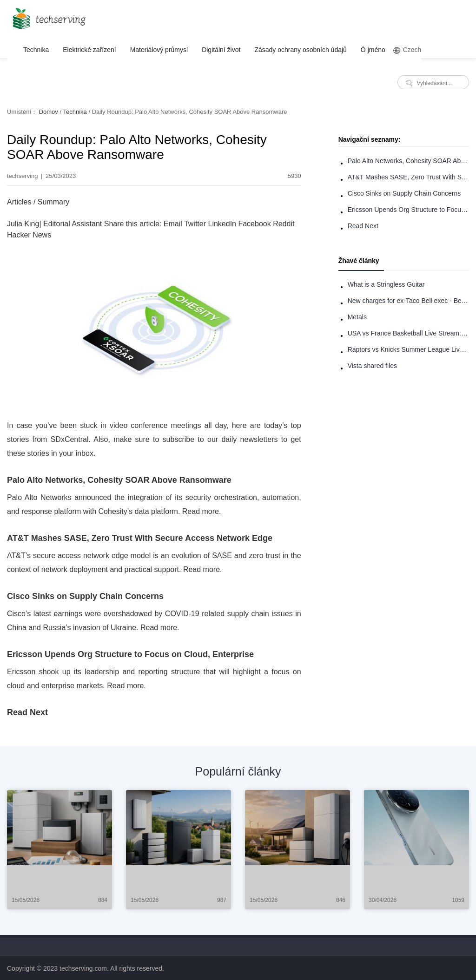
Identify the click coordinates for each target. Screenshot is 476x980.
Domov (49, 112)
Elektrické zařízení (89, 50)
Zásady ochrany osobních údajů (300, 50)
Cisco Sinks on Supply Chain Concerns (404, 193)
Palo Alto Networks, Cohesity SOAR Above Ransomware (408, 161)
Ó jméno (373, 50)
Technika (36, 50)
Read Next (363, 226)
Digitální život (221, 50)
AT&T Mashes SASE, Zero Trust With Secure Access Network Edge (408, 177)
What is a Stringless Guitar (386, 284)
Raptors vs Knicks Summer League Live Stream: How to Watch (408, 349)
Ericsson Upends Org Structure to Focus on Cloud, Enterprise (408, 210)
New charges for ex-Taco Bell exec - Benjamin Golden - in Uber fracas (408, 301)
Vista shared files (372, 366)
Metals (357, 317)
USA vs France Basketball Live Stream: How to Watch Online (408, 333)
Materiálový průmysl (159, 50)
